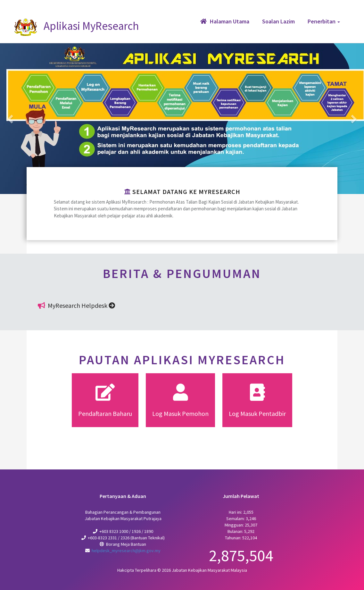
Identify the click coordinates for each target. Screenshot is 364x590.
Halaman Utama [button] (225, 21)
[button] (11, 119)
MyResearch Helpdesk (81, 305)
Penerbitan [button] (324, 21)
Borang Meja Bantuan (126, 544)
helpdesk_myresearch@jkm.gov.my (126, 551)
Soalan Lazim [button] (278, 21)
